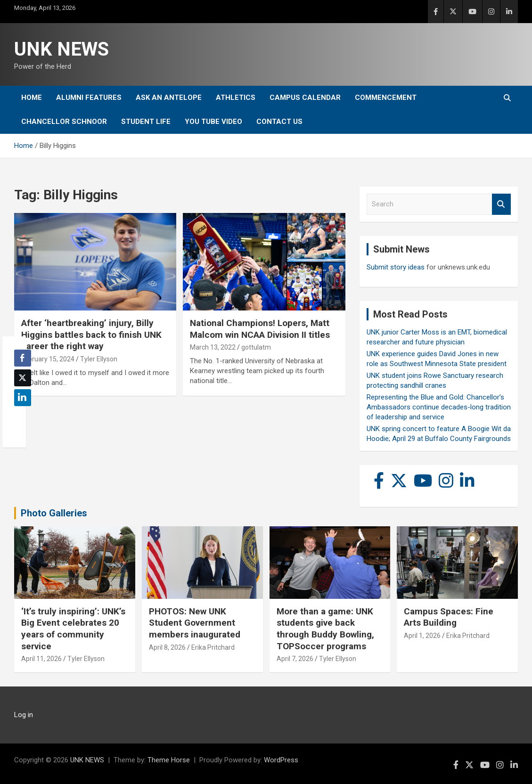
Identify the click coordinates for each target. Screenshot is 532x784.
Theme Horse (169, 760)
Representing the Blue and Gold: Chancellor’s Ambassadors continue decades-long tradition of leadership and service (439, 407)
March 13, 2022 (213, 347)
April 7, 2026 (295, 659)
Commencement (386, 98)
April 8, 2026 (167, 647)
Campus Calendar (305, 98)
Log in (24, 715)
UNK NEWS (61, 49)
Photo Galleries (54, 513)
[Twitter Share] (23, 378)
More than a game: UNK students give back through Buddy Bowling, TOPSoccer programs (325, 629)
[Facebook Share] (23, 358)
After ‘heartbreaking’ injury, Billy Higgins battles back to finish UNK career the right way (91, 335)
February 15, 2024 (48, 359)
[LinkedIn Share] (23, 398)
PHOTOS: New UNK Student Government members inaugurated (195, 623)
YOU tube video (213, 122)
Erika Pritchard (213, 647)
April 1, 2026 (422, 636)
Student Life (146, 122)
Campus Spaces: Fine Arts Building (449, 617)
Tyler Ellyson (99, 359)
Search (501, 204)
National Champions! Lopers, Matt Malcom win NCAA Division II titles (260, 329)
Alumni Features (89, 98)
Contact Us (279, 122)
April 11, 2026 (41, 659)
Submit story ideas (396, 267)
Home (32, 98)
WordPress (281, 760)
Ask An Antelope (169, 98)
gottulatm (256, 347)
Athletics (236, 98)
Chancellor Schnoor (64, 122)
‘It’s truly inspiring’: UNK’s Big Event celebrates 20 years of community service (73, 629)
